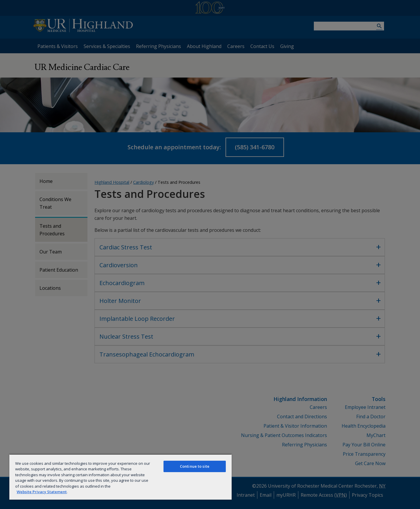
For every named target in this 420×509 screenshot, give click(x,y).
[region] (121, 477)
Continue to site (195, 466)
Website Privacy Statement (42, 492)
